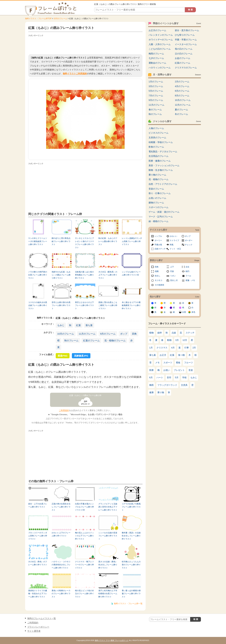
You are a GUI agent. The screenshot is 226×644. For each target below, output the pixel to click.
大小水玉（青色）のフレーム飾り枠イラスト (38, 563)
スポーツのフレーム (159, 207)
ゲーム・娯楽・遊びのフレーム (164, 212)
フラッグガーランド (167, 385)
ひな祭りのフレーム (185, 35)
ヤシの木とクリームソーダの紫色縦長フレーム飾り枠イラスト (38, 241)
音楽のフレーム (156, 189)
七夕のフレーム (156, 58)
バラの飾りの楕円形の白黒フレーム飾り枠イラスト (38, 275)
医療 (151, 370)
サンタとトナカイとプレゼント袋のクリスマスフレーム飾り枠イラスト (84, 243)
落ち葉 (89, 325)
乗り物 (161, 392)
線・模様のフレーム (159, 221)
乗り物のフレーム (157, 175)
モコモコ (159, 280)
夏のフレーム (181, 110)
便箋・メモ (190, 280)
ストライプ (174, 240)
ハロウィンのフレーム (160, 68)
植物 (151, 333)
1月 (151, 348)
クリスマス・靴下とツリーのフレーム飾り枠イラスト (84, 565)
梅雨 (151, 385)
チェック (189, 245)
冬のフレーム (181, 114)
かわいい (173, 236)
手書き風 (158, 245)
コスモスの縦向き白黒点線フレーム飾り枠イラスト (38, 305)
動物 (169, 340)
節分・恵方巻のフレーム (187, 30)
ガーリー (158, 240)
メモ (157, 363)
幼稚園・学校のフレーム (161, 142)
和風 (172, 245)
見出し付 (174, 280)
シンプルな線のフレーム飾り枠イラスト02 (131, 273)
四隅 (157, 271)
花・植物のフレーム (115, 340)
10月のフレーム (60, 19)
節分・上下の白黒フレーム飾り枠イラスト (38, 505)
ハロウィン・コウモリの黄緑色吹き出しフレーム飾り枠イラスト (61, 565)
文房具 (184, 385)
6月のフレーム (182, 91)
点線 (174, 333)
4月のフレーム (182, 86)
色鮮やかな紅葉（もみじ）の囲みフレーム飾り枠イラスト (61, 275)
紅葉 (78, 325)
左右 (187, 267)
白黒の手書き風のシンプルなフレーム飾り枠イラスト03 (84, 507)
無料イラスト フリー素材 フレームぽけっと (112, 640)
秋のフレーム (71, 340)
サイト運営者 (34, 631)
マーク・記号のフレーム (161, 217)
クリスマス (162, 348)
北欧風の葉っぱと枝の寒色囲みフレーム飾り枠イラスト (84, 275)
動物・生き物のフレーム (161, 170)
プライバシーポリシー (38, 627)
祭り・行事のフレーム (160, 193)
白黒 (184, 312)
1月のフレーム (156, 82)
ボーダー (189, 240)
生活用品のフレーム (159, 156)
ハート (160, 377)
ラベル (188, 276)
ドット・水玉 (175, 249)
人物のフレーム (156, 128)
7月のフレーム (156, 96)
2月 (194, 348)
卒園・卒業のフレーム (186, 40)
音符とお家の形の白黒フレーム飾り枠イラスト (61, 305)
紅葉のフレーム (91, 340)
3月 (177, 340)
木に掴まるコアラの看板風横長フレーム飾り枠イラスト (131, 305)
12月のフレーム (183, 105)
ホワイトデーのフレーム (161, 40)
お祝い (167, 370)
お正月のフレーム (157, 30)
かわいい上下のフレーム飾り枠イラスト (61, 534)
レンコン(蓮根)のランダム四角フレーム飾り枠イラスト (132, 241)
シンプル (158, 236)
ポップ (124, 334)
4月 (173, 348)
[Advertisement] (85, 45)
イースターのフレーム (186, 44)
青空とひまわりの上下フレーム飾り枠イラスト (84, 305)
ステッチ (190, 333)
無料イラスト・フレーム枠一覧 (128, 604)
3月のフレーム (156, 86)
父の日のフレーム (184, 54)
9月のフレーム (108, 334)
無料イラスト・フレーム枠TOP (38, 19)
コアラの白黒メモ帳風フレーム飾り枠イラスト (131, 507)
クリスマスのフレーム (186, 68)
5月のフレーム (156, 91)
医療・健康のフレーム (160, 161)
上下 (172, 267)
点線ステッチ (160, 249)
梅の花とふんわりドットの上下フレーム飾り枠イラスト (84, 536)
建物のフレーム (156, 203)
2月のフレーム (182, 82)
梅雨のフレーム (156, 54)
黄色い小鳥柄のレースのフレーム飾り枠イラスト (61, 594)
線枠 (160, 333)
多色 (193, 312)
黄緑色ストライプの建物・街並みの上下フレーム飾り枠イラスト (38, 594)
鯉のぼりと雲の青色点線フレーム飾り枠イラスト (61, 241)
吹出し (158, 276)
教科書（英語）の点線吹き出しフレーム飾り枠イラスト (131, 536)
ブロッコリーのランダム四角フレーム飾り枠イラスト (38, 536)
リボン (173, 276)
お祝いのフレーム (157, 198)
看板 (178, 363)
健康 (151, 392)
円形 (172, 271)
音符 (169, 377)
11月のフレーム (87, 334)
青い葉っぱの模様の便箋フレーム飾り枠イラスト (131, 594)
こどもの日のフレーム (160, 49)
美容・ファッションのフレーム (164, 165)
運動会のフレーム (157, 63)
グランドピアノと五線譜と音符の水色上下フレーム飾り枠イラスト (108, 507)
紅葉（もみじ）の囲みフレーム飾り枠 (85, 395)
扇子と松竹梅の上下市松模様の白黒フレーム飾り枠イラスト (108, 594)
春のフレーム (155, 110)
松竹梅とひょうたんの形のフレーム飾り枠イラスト (131, 565)
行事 (187, 348)
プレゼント (179, 370)
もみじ (61, 325)
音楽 (191, 370)
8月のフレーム (182, 96)
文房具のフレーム (157, 138)
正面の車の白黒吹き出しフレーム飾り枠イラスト (61, 507)
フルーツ (188, 363)
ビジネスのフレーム (159, 133)
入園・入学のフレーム (160, 44)
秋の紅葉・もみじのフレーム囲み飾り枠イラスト (108, 241)
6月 (151, 377)
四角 (134, 334)
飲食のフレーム (156, 147)
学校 (184, 377)
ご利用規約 (64, 410)
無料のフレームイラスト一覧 (42, 618)
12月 (185, 340)
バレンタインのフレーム (161, 35)
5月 (177, 377)
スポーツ (168, 363)
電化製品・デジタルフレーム (163, 151)
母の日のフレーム (184, 49)
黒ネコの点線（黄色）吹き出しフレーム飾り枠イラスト (108, 565)
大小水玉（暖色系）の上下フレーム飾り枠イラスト (108, 275)
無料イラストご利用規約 (75, 74)
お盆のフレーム (183, 58)
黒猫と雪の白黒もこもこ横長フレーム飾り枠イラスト (108, 305)
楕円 (187, 271)
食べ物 (181, 355)
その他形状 (159, 285)
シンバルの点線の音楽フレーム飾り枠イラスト (108, 536)
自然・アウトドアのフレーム (163, 184)
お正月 (163, 355)
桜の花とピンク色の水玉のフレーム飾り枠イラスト (84, 594)
